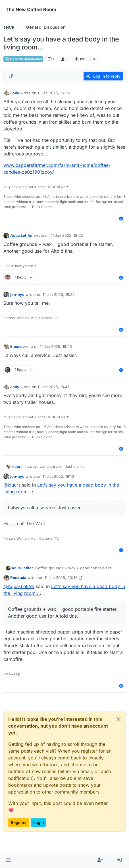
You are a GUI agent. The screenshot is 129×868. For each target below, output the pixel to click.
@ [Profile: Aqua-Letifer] (19, 586)
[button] (8, 860)
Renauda (18, 578)
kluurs (16, 346)
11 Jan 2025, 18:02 (67, 235)
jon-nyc (17, 294)
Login (39, 822)
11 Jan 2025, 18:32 (59, 294)
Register (19, 822)
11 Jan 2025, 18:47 (53, 387)
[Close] (118, 719)
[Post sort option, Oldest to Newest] (11, 76)
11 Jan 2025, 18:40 (56, 346)
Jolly (15, 93)
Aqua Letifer (21, 235)
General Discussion (23, 59)
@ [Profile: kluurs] (12, 485)
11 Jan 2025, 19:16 (58, 476)
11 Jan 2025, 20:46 (61, 578)
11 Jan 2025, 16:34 (54, 93)
